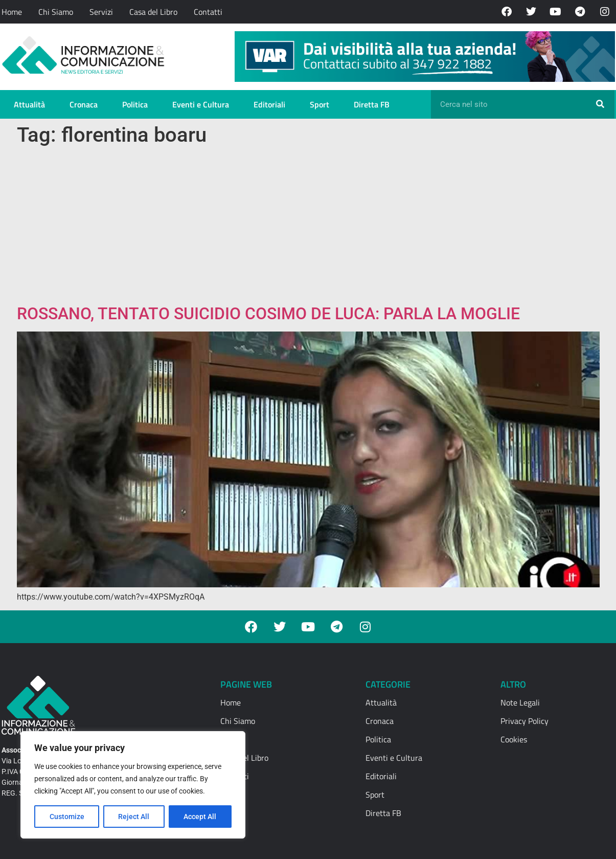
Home (12, 12)
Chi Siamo (56, 12)
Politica (135, 104)
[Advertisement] (308, 227)
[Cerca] (600, 104)
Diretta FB (372, 104)
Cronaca (84, 104)
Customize (67, 817)
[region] (133, 785)
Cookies (514, 739)
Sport (320, 104)
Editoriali (269, 104)
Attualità (29, 104)
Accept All (200, 817)
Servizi (101, 12)
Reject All (134, 817)
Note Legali (520, 702)
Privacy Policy (524, 721)
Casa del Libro (153, 12)
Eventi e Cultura (201, 104)
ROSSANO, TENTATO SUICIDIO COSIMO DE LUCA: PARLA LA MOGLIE (268, 314)
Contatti (208, 12)
